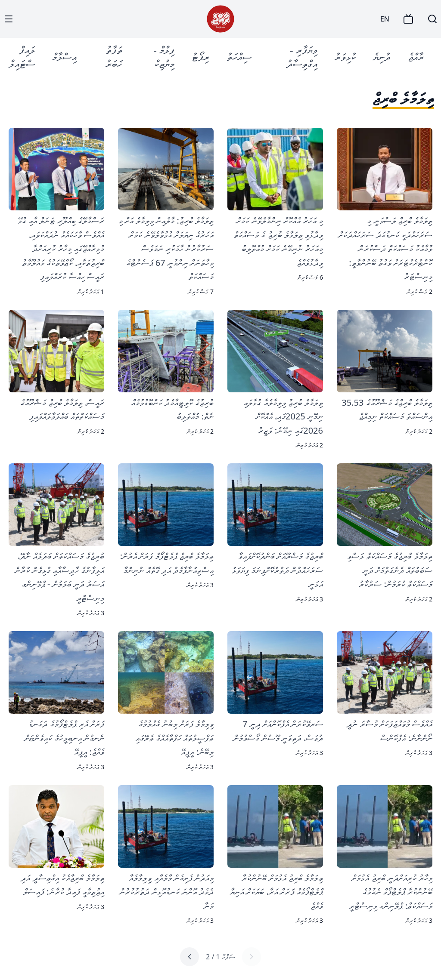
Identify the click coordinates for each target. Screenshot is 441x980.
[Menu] (9, 19)
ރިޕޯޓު (200, 57)
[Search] (432, 19)
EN (385, 19)
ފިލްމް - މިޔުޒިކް (164, 57)
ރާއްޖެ (416, 57)
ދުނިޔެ (382, 57)
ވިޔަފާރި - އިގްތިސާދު (302, 57)
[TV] (408, 19)
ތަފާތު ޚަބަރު (114, 57)
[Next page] (189, 957)
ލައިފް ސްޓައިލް (22, 57)
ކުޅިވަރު (345, 57)
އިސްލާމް (64, 57)
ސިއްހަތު (239, 57)
